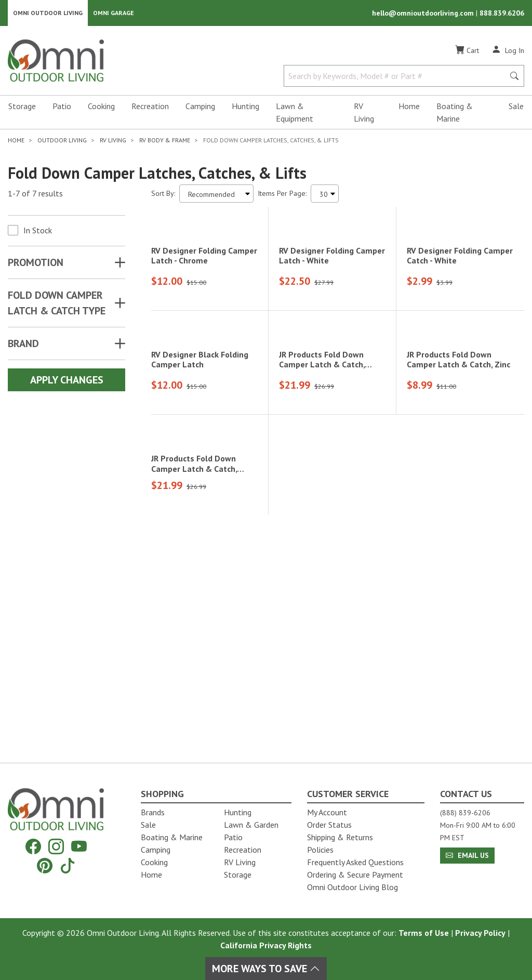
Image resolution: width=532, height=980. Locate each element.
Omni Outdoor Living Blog (353, 887)
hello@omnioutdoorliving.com (424, 14)
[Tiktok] (68, 865)
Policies (320, 850)
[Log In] (508, 51)
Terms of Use (424, 933)
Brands (153, 812)
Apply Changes (67, 381)
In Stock (38, 231)
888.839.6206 (502, 14)
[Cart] (467, 51)
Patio (62, 107)
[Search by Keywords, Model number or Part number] (397, 77)
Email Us (467, 855)
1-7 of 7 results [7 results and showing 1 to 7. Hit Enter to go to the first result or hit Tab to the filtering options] (35, 195)
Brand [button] (23, 345)
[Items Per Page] (325, 195)
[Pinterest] (45, 865)
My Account (327, 812)
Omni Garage (114, 13)
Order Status (329, 825)
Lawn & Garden (251, 825)
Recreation (150, 107)
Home (409, 107)
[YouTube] (79, 847)
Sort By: (163, 194)
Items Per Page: (282, 194)
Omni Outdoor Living (48, 13)
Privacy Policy (480, 933)
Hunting (245, 107)
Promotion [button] (36, 263)
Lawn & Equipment (295, 113)
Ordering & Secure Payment (355, 875)
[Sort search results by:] (216, 195)
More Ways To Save (266, 969)
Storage (22, 107)
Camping (200, 107)
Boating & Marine (455, 113)
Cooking (101, 107)
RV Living (364, 113)
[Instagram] (56, 847)
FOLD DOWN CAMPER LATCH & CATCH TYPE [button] (57, 304)
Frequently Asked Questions (355, 862)
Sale (516, 107)
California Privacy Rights (266, 945)
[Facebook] (33, 847)
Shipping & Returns (340, 837)
